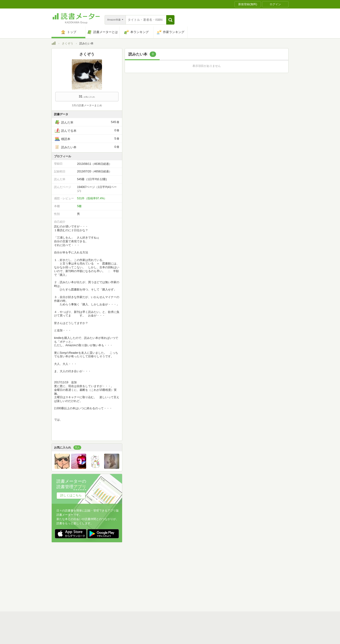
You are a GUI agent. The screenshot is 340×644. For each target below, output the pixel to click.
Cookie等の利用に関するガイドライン (188, 576)
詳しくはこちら (71, 495)
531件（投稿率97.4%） (92, 198)
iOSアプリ (141, 591)
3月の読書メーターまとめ (87, 105)
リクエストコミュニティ (198, 584)
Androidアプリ (118, 591)
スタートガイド (149, 569)
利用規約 (172, 569)
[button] (170, 20)
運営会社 (114, 576)
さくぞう (68, 43)
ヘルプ (113, 584)
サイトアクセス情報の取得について (242, 576)
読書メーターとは (120, 569)
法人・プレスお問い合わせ (158, 584)
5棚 (79, 206)
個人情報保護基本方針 (142, 576)
